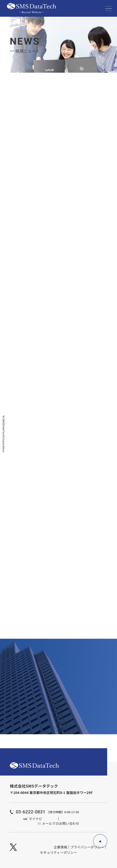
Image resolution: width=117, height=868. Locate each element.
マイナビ (35, 819)
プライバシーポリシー (87, 847)
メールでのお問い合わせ (61, 823)
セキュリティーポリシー (58, 852)
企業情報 (60, 847)
